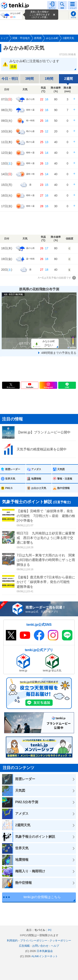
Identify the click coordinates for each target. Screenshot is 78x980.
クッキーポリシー (60, 941)
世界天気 (10, 479)
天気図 (61, 469)
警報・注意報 (65, 479)
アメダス (36, 469)
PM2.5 (9, 488)
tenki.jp (16, 5)
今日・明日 (10, 79)
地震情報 (36, 479)
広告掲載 (24, 946)
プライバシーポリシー (34, 941)
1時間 (49, 79)
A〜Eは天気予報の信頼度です (54, 278)
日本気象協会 (45, 951)
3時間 (29, 79)
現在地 (73, 17)
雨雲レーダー (13, 469)
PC (50, 930)
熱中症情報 (63, 488)
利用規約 (12, 941)
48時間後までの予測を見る (59, 353)
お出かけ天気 (39, 488)
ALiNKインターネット (45, 956)
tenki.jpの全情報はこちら (42, 897)
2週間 (69, 79)
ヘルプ (55, 946)
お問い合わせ (40, 946)
